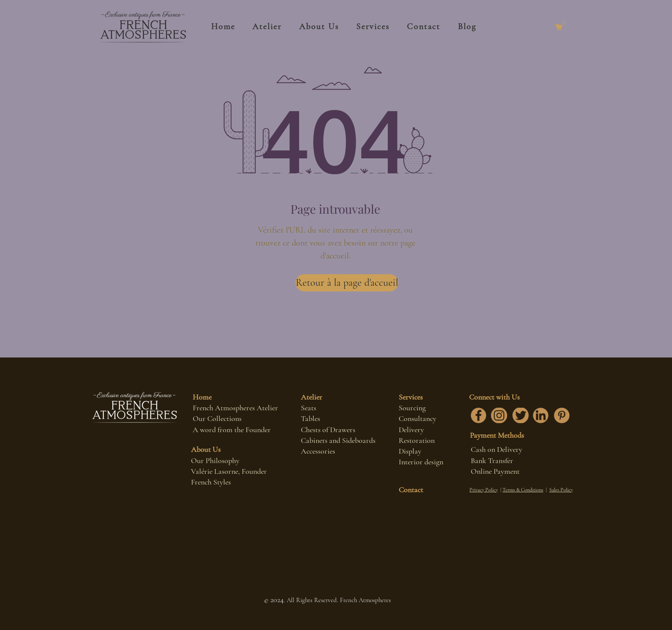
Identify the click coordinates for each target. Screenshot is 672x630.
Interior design (421, 462)
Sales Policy (561, 490)
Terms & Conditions (523, 490)
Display (410, 451)
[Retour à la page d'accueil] (347, 283)
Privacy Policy (484, 490)
